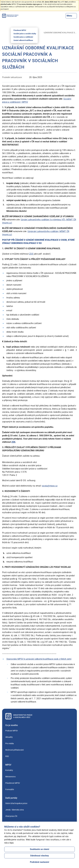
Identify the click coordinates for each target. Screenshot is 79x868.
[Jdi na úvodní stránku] (10, 16)
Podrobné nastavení (39, 862)
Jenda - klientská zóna (15, 810)
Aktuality (9, 737)
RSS (7, 756)
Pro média (10, 743)
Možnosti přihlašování (15, 750)
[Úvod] (3, 33)
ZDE (31, 254)
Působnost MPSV (20, 30)
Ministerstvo (10, 777)
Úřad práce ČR (11, 816)
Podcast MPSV (12, 731)
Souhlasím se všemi (40, 849)
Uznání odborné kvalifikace (23, 40)
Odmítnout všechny (39, 856)
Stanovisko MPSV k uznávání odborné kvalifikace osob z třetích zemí (39, 659)
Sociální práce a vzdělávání (23, 37)
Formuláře (10, 789)
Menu (71, 16)
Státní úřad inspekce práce (16, 803)
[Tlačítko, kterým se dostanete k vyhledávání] (63, 16)
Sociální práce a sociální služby (25, 34)
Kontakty (9, 770)
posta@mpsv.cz (50, 486)
